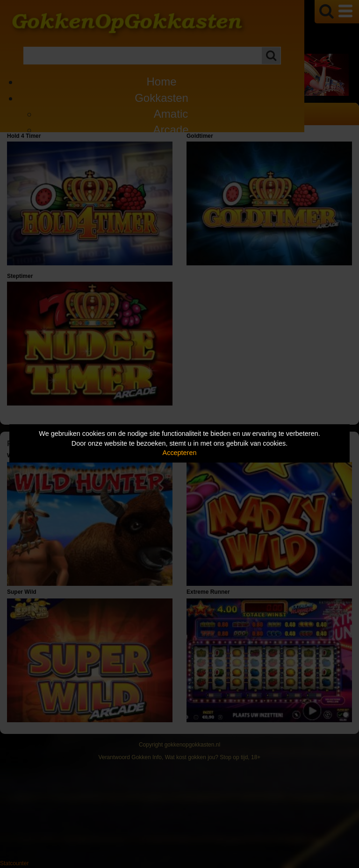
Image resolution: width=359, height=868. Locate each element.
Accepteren (180, 453)
